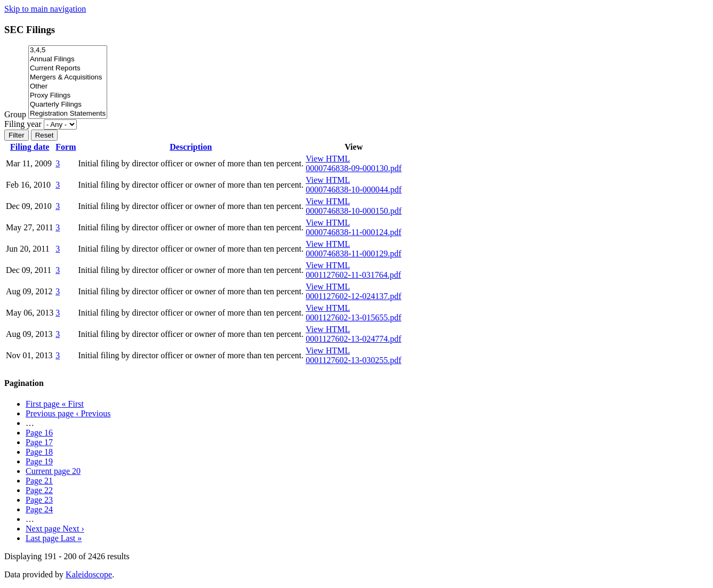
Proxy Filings (68, 96)
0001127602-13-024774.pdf (353, 339)
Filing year (23, 124)
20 (53, 471)
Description (191, 147)
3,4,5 (68, 50)
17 (39, 442)
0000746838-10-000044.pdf (354, 190)
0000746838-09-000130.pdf (354, 168)
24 (39, 509)
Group (15, 114)
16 (39, 433)
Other (68, 87)
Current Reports (68, 69)
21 (39, 481)
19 (39, 461)
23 (39, 500)
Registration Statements (68, 114)
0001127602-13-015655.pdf (353, 317)
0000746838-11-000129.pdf (353, 253)
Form (66, 147)
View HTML (328, 159)
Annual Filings (68, 59)
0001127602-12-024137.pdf (353, 296)
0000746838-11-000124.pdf (353, 232)
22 (39, 490)
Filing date (30, 147)
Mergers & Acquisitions (68, 78)
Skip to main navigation (45, 9)
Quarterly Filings (68, 105)
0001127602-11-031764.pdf (353, 275)
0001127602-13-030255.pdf (353, 360)
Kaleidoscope (89, 574)
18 (39, 452)
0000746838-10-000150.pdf (354, 211)
